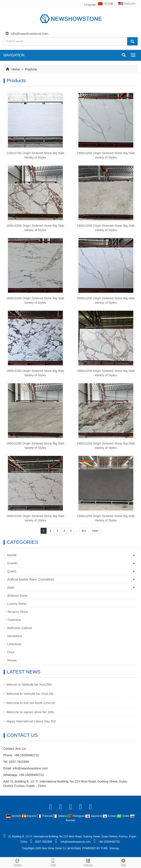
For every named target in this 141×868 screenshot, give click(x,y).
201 (84, 531)
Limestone (14, 644)
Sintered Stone (17, 596)
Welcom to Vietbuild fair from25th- (29, 685)
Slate (11, 587)
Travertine (14, 620)
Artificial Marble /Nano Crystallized (31, 579)
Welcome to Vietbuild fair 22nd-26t (30, 694)
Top (124, 862)
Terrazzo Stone (18, 612)
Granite (12, 563)
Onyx (11, 652)
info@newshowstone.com (30, 34)
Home (16, 69)
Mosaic (12, 660)
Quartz (12, 571)
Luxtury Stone (17, 604)
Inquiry (88, 862)
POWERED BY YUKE (95, 848)
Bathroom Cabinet (20, 628)
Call (53, 862)
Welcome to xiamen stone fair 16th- (31, 712)
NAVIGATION (14, 55)
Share (18, 862)
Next (95, 531)
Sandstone (15, 636)
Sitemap (114, 848)
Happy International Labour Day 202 (31, 721)
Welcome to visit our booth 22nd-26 (31, 703)
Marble (12, 555)
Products (31, 69)
